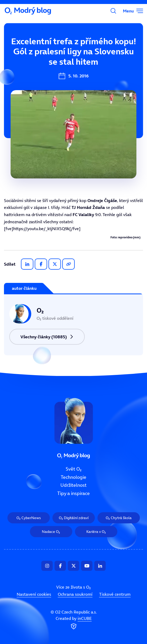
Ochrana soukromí (75, 594)
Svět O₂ (74, 469)
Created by (74, 623)
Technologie (73, 477)
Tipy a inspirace (73, 493)
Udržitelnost (73, 485)
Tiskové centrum (115, 594)
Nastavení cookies (34, 594)
